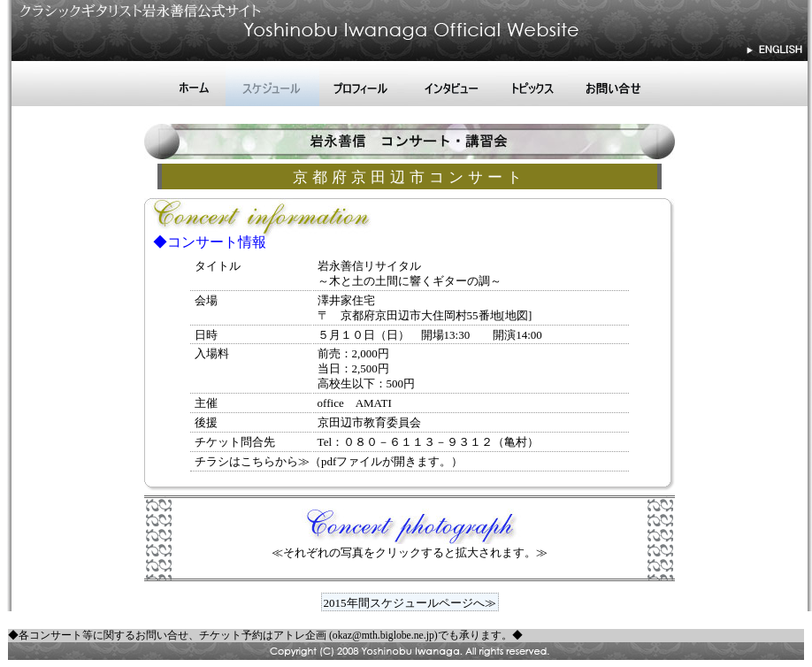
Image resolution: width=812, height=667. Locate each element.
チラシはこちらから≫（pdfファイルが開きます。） (329, 461)
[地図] (517, 315)
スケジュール (272, 84)
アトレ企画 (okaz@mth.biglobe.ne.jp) (356, 636)
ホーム (192, 84)
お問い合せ (614, 84)
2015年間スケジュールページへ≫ (410, 603)
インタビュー (452, 84)
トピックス (532, 84)
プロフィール (364, 84)
